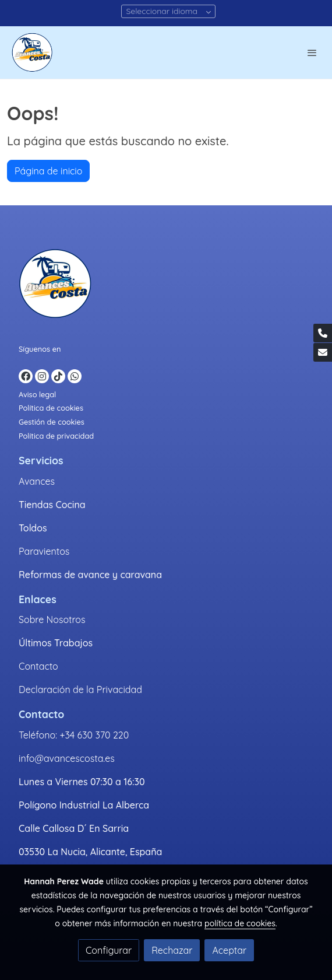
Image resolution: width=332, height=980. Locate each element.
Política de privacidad (56, 436)
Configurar (109, 950)
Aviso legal (37, 394)
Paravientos (44, 551)
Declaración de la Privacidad (80, 689)
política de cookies (240, 923)
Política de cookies (51, 408)
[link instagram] (42, 376)
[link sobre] (166, 286)
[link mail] (323, 352)
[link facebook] (26, 376)
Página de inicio (48, 171)
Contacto (38, 666)
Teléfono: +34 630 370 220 (74, 735)
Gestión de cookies (52, 422)
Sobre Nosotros (52, 619)
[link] (32, 52)
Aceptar (229, 950)
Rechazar (172, 950)
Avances (37, 481)
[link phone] (323, 333)
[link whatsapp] (75, 376)
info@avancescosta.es (67, 758)
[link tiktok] (58, 376)
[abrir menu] (312, 52)
